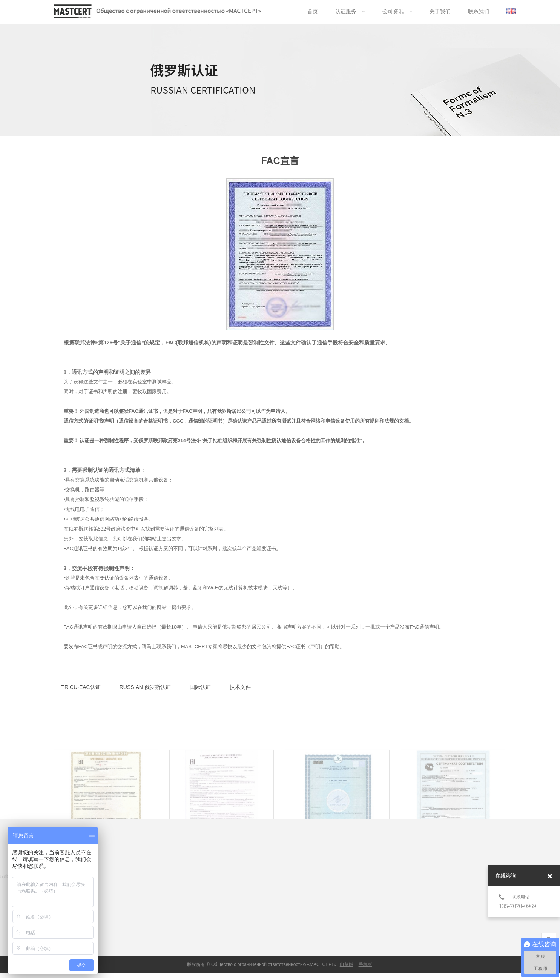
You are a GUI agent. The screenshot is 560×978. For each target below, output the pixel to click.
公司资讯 (397, 11)
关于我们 (440, 11)
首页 (313, 11)
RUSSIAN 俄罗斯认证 (145, 687)
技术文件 (240, 687)
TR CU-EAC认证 (81, 687)
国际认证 (200, 687)
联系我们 (479, 11)
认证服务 (350, 11)
